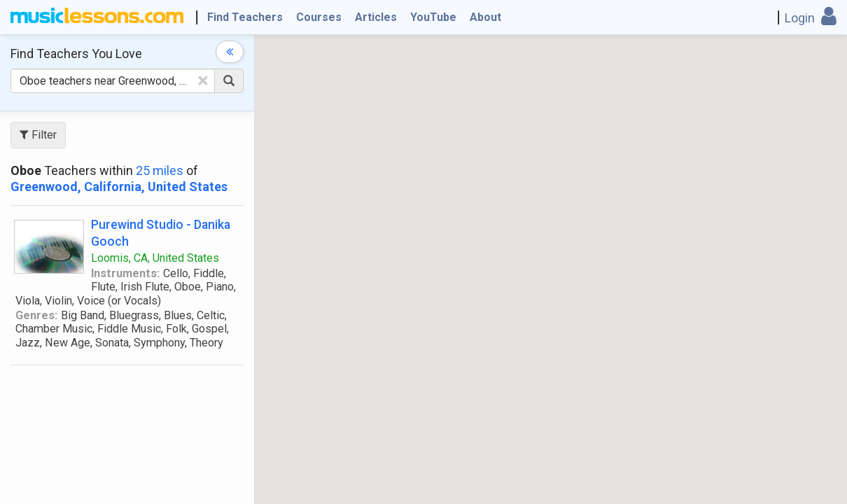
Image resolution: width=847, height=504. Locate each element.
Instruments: (125, 273)
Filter (38, 135)
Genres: (36, 315)
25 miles (160, 170)
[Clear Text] (203, 80)
